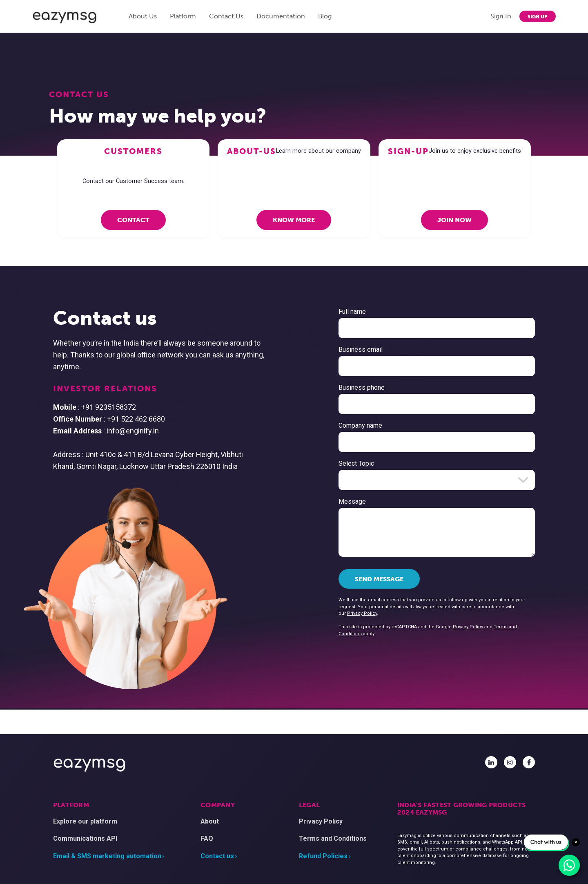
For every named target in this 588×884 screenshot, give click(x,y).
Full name (312, 311)
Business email (321, 349)
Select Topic (316, 463)
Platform (183, 16)
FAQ (207, 838)
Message (312, 501)
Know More (294, 220)
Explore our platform (85, 821)
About (210, 821)
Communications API (85, 838)
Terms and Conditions (333, 838)
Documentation (281, 16)
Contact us (217, 856)
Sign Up (538, 17)
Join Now (454, 220)
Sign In (501, 16)
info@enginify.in (172, 431)
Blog (325, 16)
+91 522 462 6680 (176, 419)
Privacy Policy (322, 613)
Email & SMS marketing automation (107, 856)
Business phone (322, 387)
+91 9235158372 (148, 407)
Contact (133, 220)
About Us (143, 16)
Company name (320, 425)
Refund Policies (323, 856)
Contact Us (226, 16)
